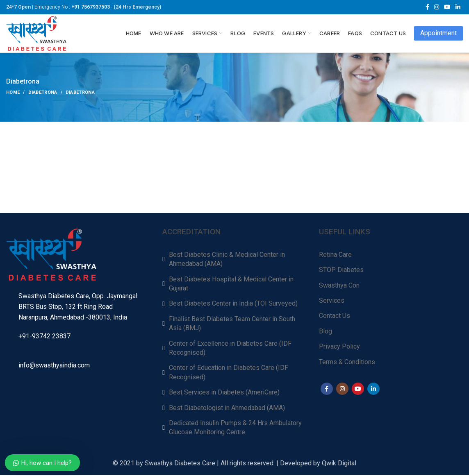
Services (332, 301)
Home (13, 93)
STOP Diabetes (341, 271)
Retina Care (335, 255)
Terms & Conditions (347, 362)
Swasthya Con (339, 286)
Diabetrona (43, 93)
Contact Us (335, 316)
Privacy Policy (339, 347)
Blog (326, 332)
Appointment (438, 33)
